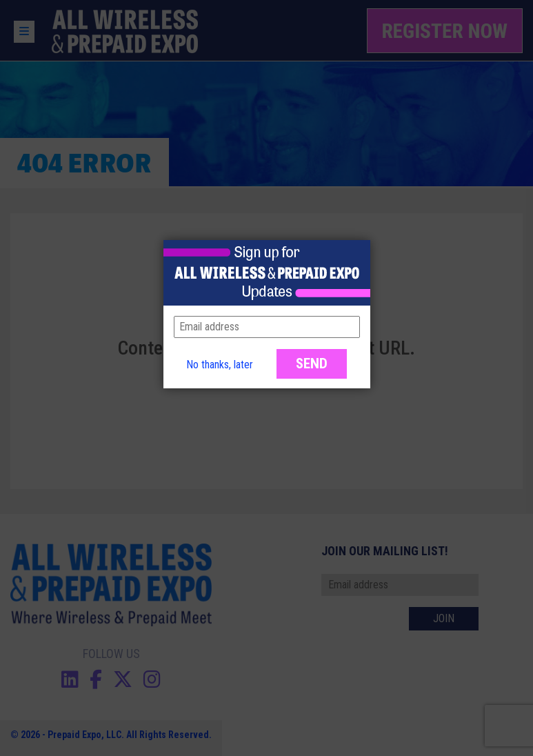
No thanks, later (220, 365)
